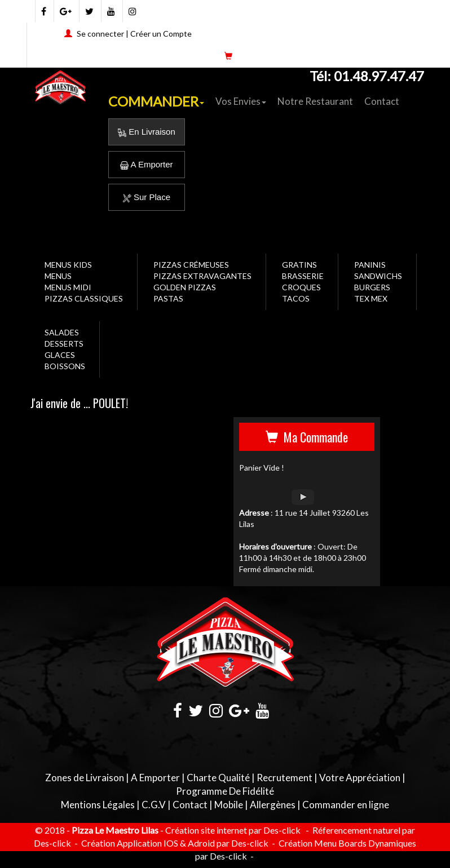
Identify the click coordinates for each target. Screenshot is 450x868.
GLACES (60, 355)
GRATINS (299, 265)
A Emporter (146, 164)
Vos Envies (241, 101)
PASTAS (168, 298)
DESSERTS (64, 344)
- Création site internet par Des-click (230, 830)
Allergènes (273, 805)
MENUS (58, 276)
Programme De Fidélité (225, 791)
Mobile (229, 805)
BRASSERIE (303, 276)
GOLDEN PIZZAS (185, 287)
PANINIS (370, 265)
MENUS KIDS (68, 265)
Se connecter (100, 34)
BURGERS (372, 287)
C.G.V (154, 805)
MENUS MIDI (68, 287)
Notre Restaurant (315, 101)
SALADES (62, 332)
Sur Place (147, 197)
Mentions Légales (98, 805)
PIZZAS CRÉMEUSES (191, 265)
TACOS (296, 298)
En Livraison (147, 132)
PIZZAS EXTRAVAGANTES (202, 276)
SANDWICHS (378, 276)
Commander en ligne (346, 805)
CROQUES (301, 287)
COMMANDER (156, 101)
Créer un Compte (161, 34)
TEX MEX (371, 298)
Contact (382, 101)
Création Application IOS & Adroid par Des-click (174, 843)
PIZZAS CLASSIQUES (84, 298)
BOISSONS (65, 366)
